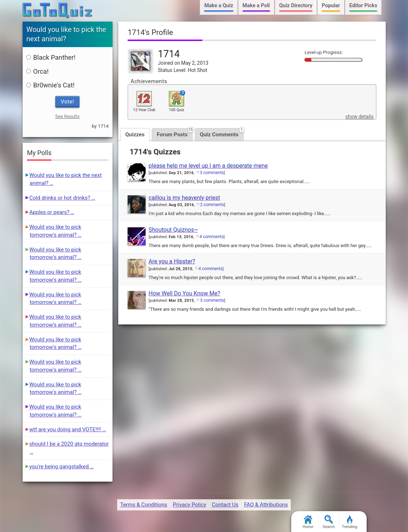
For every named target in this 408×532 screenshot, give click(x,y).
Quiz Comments (222, 133)
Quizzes (135, 135)
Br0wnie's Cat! (50, 85)
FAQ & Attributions (266, 505)
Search (329, 522)
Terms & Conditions (144, 505)
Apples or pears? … (52, 212)
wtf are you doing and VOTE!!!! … (68, 429)
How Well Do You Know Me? (184, 293)
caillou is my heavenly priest (184, 198)
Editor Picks (363, 6)
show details (359, 117)
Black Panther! (51, 57)
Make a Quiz (219, 6)
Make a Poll (256, 6)
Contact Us (225, 505)
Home (308, 522)
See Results (67, 116)
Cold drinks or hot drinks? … (62, 198)
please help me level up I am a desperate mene (208, 166)
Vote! (67, 101)
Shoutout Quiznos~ (173, 230)
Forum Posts (175, 133)
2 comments (212, 205)
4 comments (212, 237)
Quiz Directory (296, 6)
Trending (350, 522)
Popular (331, 6)
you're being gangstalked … (62, 467)
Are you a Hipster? (172, 261)
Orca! (37, 71)
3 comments (212, 173)
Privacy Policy (189, 505)
